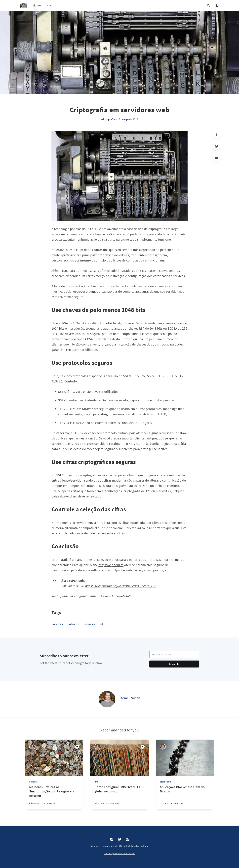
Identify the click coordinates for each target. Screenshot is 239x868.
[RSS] (127, 839)
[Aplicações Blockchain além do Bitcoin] (185, 797)
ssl (101, 624)
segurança (90, 624)
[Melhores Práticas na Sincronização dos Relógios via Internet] (54, 797)
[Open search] (208, 6)
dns (96, 782)
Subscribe (174, 664)
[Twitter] (217, 146)
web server (74, 624)
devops (33, 782)
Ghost (146, 846)
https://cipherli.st (111, 565)
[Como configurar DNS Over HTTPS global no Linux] (119, 797)
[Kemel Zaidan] (107, 699)
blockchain (165, 782)
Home (37, 5)
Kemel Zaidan (130, 698)
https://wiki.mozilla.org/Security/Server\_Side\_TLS (121, 586)
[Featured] (77, 747)
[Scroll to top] (217, 135)
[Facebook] (217, 158)
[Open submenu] (49, 6)
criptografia (108, 119)
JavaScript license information (120, 853)
